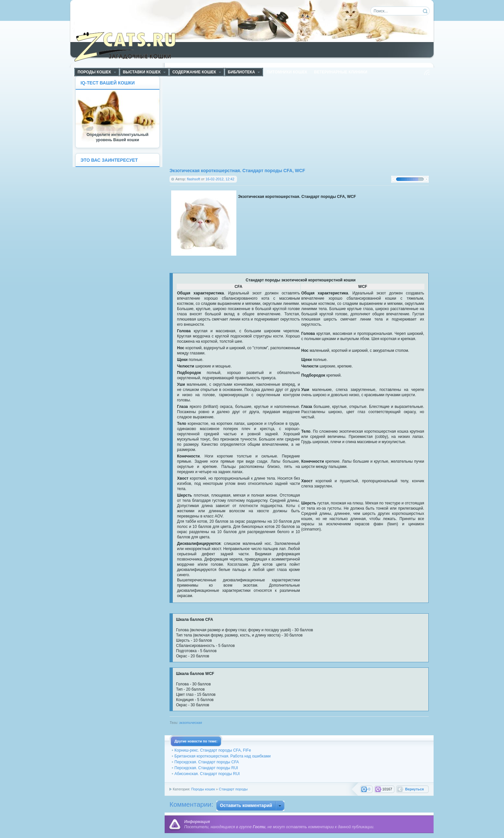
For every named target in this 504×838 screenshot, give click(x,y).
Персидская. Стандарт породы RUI (206, 768)
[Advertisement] (234, 122)
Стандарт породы (233, 789)
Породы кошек (203, 789)
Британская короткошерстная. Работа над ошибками (222, 756)
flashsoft (194, 179)
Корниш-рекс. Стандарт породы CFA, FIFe (213, 750)
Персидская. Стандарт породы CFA (207, 762)
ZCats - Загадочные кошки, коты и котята (129, 45)
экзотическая (191, 723)
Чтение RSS (427, 72)
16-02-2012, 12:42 (220, 179)
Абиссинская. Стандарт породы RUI (207, 774)
